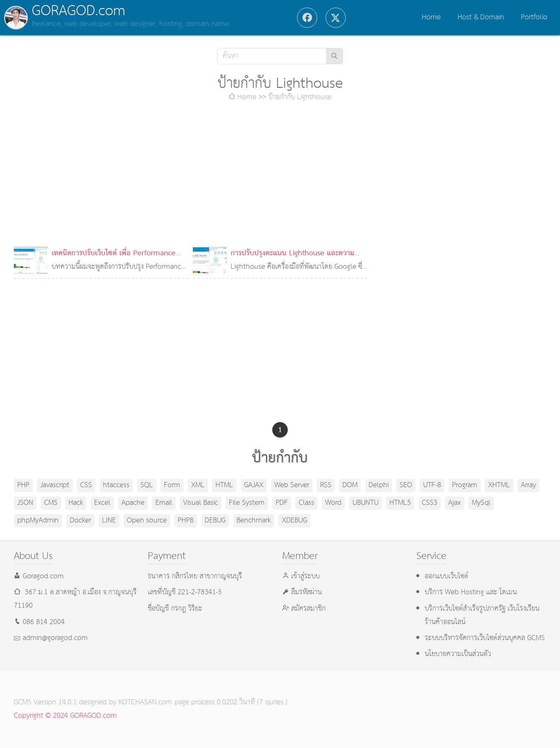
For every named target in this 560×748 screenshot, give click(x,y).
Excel (102, 503)
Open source (147, 521)
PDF (282, 503)
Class (306, 503)
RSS (326, 485)
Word (333, 503)
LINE (109, 521)
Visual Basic (201, 503)
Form (172, 485)
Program (465, 485)
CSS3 (430, 503)
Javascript (55, 485)
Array (528, 485)
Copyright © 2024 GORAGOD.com (65, 716)
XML (198, 485)
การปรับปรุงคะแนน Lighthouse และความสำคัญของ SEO (292, 260)
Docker (80, 521)
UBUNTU (365, 503)
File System (247, 503)
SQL (147, 485)
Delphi (379, 485)
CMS (51, 503)
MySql (481, 503)
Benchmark (254, 521)
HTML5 (400, 503)
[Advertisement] (280, 176)
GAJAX (254, 485)
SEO (406, 485)
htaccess (116, 485)
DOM (350, 485)
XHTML (499, 485)
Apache (133, 503)
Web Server (292, 485)
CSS (86, 485)
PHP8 (186, 521)
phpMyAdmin (38, 521)
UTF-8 (432, 485)
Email (164, 503)
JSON (25, 503)
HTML (224, 485)
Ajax (455, 503)
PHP (23, 485)
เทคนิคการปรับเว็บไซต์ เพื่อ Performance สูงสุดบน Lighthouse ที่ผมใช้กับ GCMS (114, 260)
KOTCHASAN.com (145, 702)
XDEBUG (294, 521)
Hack (76, 503)
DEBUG (215, 521)
